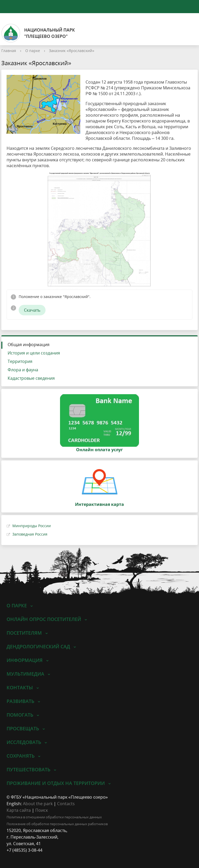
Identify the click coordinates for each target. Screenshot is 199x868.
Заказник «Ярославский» (72, 51)
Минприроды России (32, 526)
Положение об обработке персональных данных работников (57, 824)
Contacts (66, 804)
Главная (9, 51)
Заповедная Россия (30, 534)
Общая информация (29, 345)
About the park (38, 804)
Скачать (32, 310)
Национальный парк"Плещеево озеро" (38, 33)
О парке (33, 51)
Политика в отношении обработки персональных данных (54, 817)
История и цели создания (34, 353)
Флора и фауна (23, 370)
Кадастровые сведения (31, 378)
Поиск (42, 810)
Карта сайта (19, 810)
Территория (20, 361)
